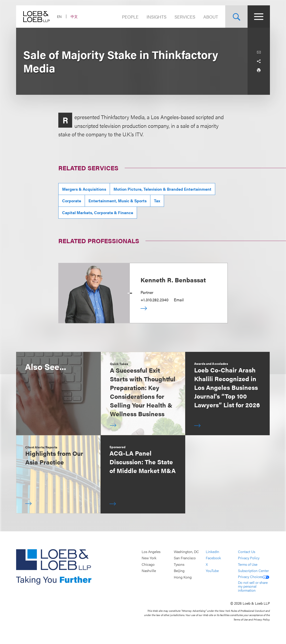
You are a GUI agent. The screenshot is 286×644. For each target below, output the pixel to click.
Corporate (72, 201)
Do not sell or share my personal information (253, 586)
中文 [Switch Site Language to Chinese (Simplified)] (74, 16)
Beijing (179, 571)
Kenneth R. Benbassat (173, 280)
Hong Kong (183, 577)
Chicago (148, 564)
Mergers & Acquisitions (84, 189)
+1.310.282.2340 (155, 300)
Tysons (179, 564)
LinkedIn (212, 552)
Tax (157, 201)
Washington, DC (186, 552)
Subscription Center (253, 571)
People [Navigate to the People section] (130, 17)
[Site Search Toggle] (236, 17)
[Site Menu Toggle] (259, 17)
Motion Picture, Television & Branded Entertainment (162, 189)
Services (185, 17)
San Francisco (185, 558)
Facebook (213, 558)
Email (179, 300)
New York (149, 558)
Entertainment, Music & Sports (118, 201)
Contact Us (247, 552)
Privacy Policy (249, 558)
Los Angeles (151, 552)
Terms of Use (248, 564)
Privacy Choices (254, 577)
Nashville (149, 571)
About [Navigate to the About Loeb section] (211, 17)
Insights (157, 17)
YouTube (212, 571)
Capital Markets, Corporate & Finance (98, 212)
